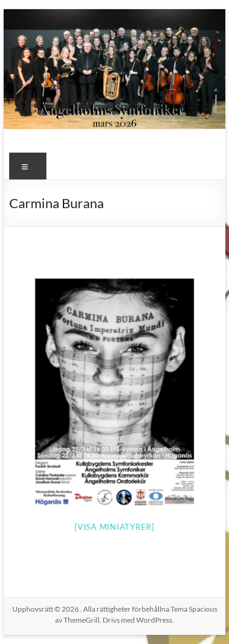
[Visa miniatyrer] (114, 527)
